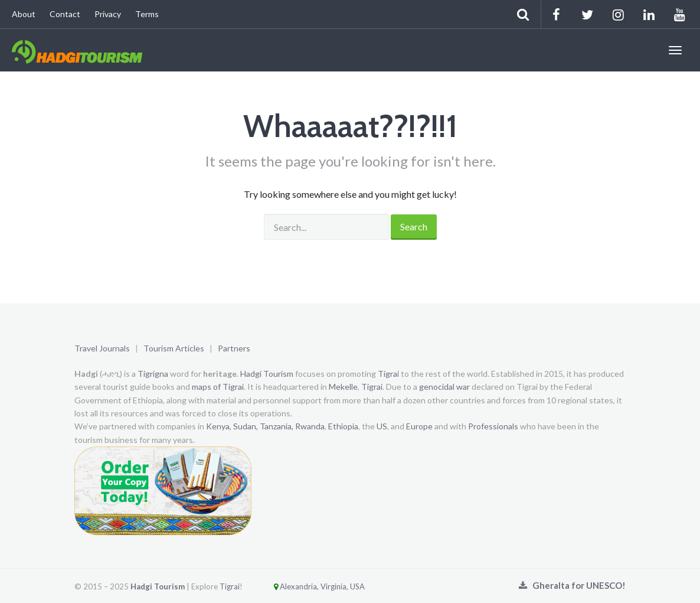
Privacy (108, 14)
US (382, 426)
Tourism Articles (174, 348)
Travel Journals (102, 348)
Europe (419, 426)
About (24, 14)
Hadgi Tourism (267, 374)
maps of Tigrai (218, 387)
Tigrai (388, 374)
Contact (65, 14)
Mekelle (343, 387)
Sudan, (246, 426)
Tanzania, (277, 426)
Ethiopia (343, 426)
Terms (147, 14)
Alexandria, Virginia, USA (305, 586)
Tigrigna (153, 374)
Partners (234, 348)
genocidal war (444, 387)
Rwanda (310, 426)
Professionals (493, 426)
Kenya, (219, 426)
